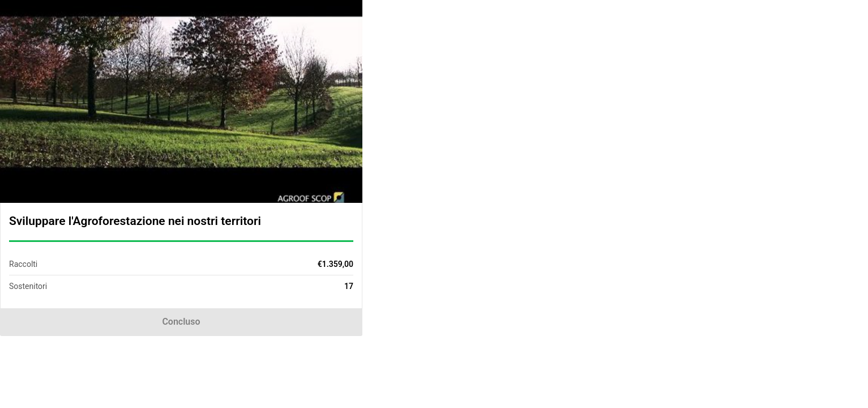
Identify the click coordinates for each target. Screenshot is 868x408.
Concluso (181, 322)
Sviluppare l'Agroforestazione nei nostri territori (135, 221)
